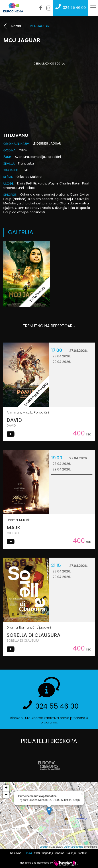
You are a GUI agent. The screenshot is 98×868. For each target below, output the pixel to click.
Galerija (71, 853)
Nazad (12, 26)
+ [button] (6, 788)
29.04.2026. (62, 362)
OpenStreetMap (73, 847)
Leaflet (44, 847)
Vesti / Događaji (43, 853)
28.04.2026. (62, 356)
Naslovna (16, 853)
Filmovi (28, 853)
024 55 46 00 (70, 8)
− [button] (6, 795)
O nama (60, 853)
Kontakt (82, 853)
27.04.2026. (78, 351)
